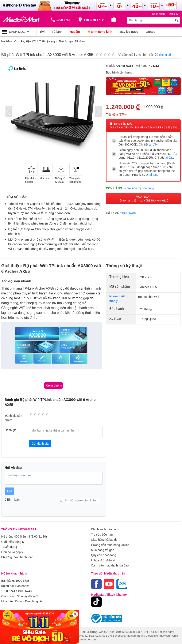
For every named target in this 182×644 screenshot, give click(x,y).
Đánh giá (11, 430)
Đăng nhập (158, 14)
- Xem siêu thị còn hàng (139, 188)
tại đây (153, 144)
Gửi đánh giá (40, 443)
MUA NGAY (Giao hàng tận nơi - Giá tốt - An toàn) (143, 198)
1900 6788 (129, 212)
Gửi (10, 491)
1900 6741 (8, 590)
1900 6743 (25, 590)
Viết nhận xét (144, 55)
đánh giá (128, 55)
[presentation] (9, 111)
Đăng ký (174, 14)
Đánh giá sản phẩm (13, 418)
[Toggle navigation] (18, 32)
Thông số (163, 55)
